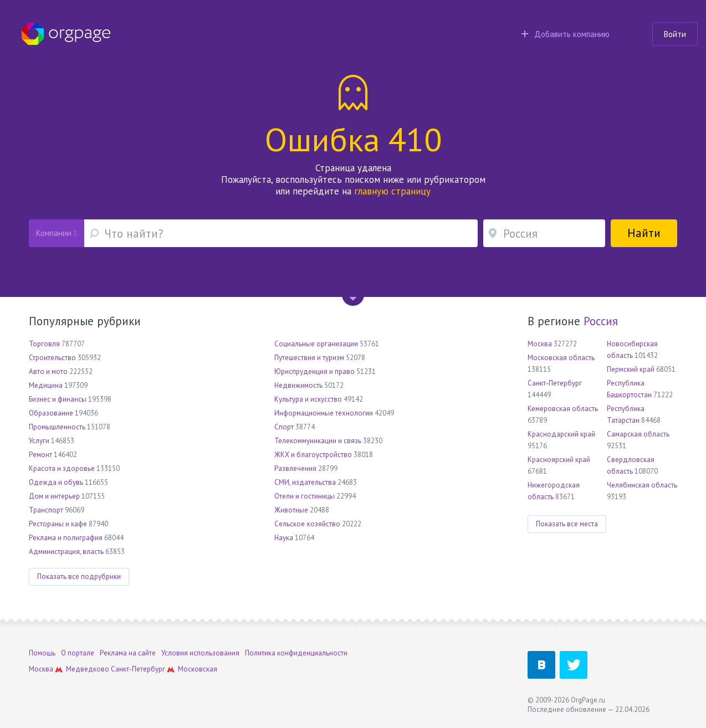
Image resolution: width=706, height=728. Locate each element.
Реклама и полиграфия (66, 538)
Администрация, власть (66, 552)
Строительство (52, 358)
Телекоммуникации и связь (318, 441)
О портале (78, 653)
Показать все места (567, 524)
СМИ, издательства (305, 482)
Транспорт (46, 510)
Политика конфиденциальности (296, 653)
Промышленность (57, 427)
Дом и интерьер (54, 496)
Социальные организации (316, 344)
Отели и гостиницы (305, 496)
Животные (291, 510)
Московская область (561, 358)
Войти (675, 34)
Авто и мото (48, 371)
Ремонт (40, 455)
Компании (56, 233)
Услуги (39, 441)
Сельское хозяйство (307, 524)
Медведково (88, 669)
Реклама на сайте (128, 653)
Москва (540, 344)
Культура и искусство (308, 399)
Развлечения (295, 468)
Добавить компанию (566, 34)
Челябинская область (642, 485)
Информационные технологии (324, 413)
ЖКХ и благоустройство (313, 455)
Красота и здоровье (62, 468)
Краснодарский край (561, 434)
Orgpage (66, 34)
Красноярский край (559, 460)
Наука (284, 538)
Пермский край (631, 369)
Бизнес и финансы (58, 399)
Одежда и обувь (56, 482)
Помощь (42, 653)
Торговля (44, 344)
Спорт (284, 427)
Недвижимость (298, 385)
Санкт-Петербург (555, 383)
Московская (198, 669)
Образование (51, 413)
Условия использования (200, 653)
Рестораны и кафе (58, 524)
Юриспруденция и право (314, 371)
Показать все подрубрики (79, 576)
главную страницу (392, 191)
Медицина (46, 385)
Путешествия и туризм (309, 358)
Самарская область (638, 434)
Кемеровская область (563, 409)
